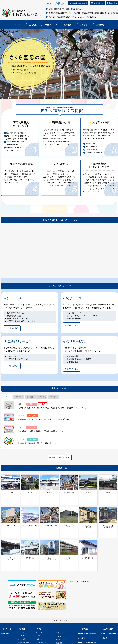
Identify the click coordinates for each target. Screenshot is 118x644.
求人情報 (106, 613)
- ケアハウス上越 (41, 628)
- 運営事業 (21, 621)
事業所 (39, 604)
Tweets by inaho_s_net (80, 556)
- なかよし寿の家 (61, 615)
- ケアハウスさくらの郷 (43, 634)
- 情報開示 (21, 628)
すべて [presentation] (7, 396)
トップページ (7, 604)
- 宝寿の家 (58, 611)
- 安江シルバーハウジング (63, 625)
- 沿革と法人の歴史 (23, 618)
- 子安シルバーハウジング (63, 628)
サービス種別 (84, 604)
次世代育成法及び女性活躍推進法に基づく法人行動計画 (97, 13)
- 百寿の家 (58, 618)
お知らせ (6, 608)
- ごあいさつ (21, 607)
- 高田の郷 (39, 621)
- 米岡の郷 (39, 614)
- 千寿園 (38, 624)
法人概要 (22, 604)
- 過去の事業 (21, 624)
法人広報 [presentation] (30, 396)
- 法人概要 (21, 611)
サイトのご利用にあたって (88, 618)
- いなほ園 (39, 607)
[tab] (7, 396)
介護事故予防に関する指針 (59, 9)
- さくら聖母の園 (41, 618)
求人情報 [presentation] (53, 396)
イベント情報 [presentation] (42, 396)
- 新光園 (38, 611)
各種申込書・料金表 (109, 608)
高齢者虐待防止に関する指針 (60, 17)
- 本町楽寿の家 (60, 621)
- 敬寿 (57, 608)
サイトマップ (84, 622)
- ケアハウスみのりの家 (43, 631)
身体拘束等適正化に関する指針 (61, 13)
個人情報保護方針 (108, 604)
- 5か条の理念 (22, 614)
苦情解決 (77, 9)
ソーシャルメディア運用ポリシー (87, 17)
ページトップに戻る (61, 595)
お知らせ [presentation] (18, 396)
